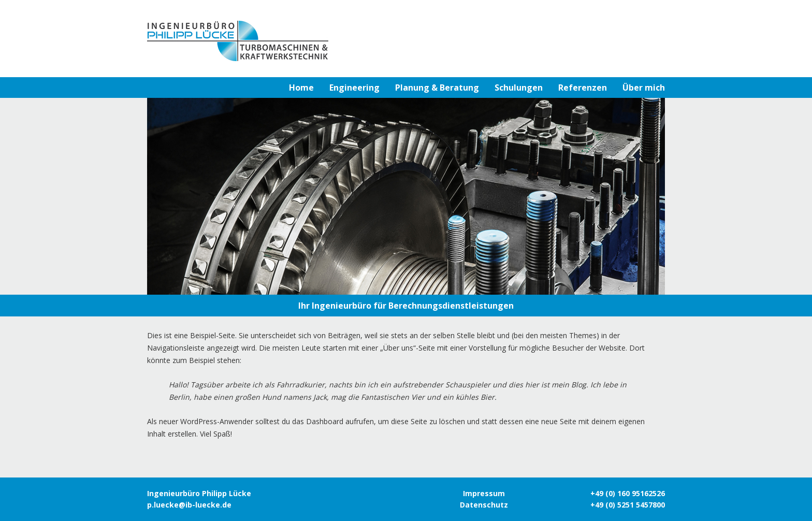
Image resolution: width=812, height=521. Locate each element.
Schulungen (519, 88)
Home (301, 88)
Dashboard (325, 421)
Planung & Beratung (437, 88)
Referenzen (583, 88)
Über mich (644, 88)
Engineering (354, 88)
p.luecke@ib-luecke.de (189, 505)
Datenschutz (484, 505)
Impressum (484, 493)
